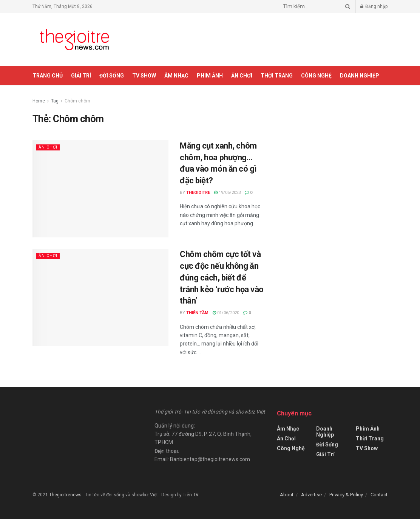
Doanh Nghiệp (360, 76)
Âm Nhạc (176, 76)
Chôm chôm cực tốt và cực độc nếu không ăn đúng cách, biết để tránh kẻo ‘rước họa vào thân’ (222, 277)
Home (39, 101)
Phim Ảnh (210, 76)
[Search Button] (346, 6)
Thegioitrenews (66, 495)
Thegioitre (198, 193)
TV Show (144, 76)
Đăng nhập (374, 6)
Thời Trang (277, 76)
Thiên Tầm (197, 313)
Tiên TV (191, 495)
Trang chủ (48, 76)
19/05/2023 (227, 193)
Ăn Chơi (242, 76)
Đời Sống (112, 76)
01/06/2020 (226, 313)
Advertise (311, 495)
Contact (379, 495)
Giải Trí (81, 76)
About (287, 495)
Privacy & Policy (346, 495)
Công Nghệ (316, 76)
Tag (55, 101)
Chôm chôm (77, 101)
